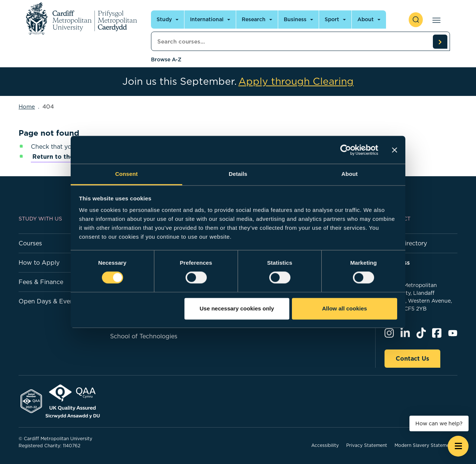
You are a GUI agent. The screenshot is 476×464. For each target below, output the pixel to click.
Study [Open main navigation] (164, 19)
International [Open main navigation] (207, 19)
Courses (30, 243)
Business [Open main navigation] (295, 19)
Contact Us (412, 358)
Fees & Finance (41, 282)
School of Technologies (144, 336)
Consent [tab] (127, 174)
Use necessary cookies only (237, 308)
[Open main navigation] (435, 20)
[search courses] (440, 42)
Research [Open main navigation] (254, 19)
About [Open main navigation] (366, 19)
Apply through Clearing (296, 81)
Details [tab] (238, 174)
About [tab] (350, 174)
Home (27, 107)
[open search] (416, 20)
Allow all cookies (345, 308)
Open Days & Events (49, 301)
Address (397, 262)
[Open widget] (458, 446)
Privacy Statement (367, 445)
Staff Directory (406, 243)
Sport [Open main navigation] (332, 19)
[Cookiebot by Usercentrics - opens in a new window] (346, 150)
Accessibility (325, 445)
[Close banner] (395, 150)
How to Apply (39, 262)
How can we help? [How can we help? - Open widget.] (439, 423)
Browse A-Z (166, 59)
